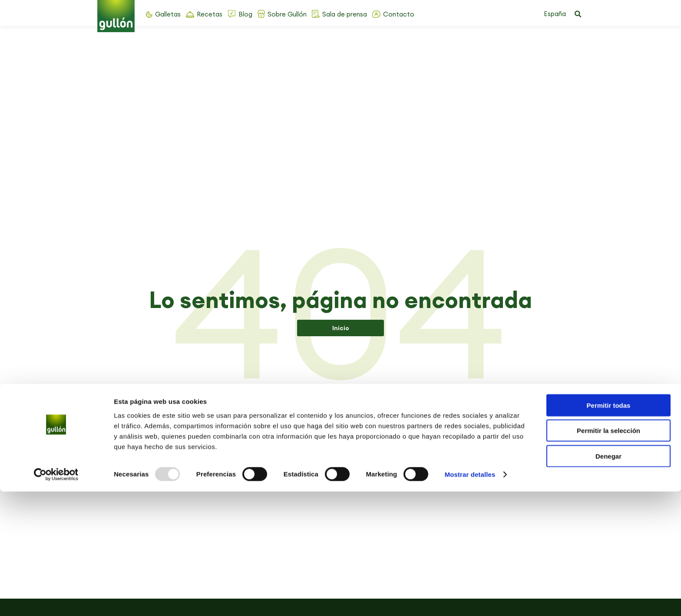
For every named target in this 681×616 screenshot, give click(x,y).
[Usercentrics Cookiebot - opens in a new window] (56, 599)
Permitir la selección (608, 555)
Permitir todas (609, 529)
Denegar (608, 580)
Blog (245, 14)
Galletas (168, 14)
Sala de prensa (345, 14)
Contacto (399, 14)
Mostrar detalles (470, 599)
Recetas (210, 14)
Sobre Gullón (287, 14)
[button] (578, 14)
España (555, 14)
